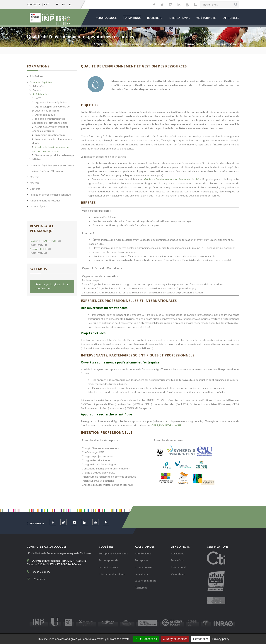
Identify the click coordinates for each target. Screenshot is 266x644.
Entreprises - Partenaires (113, 553)
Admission (39, 86)
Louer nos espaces (146, 581)
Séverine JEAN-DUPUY (43, 241)
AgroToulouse (106, 18)
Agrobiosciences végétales (51, 102)
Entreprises (231, 18)
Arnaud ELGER (38, 249)
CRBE (155, 425)
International (179, 18)
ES (70, 4)
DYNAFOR (165, 425)
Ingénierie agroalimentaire (50, 135)
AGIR (178, 425)
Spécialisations (41, 94)
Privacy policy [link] (221, 639)
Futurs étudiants (109, 567)
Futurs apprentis (108, 560)
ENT (47, 4)
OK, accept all (146, 639)
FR (57, 4)
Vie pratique (178, 574)
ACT (38, 98)
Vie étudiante (206, 18)
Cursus (37, 90)
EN (64, 4)
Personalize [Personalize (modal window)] (201, 639)
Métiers (37, 159)
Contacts (34, 4)
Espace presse (143, 567)
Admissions (178, 553)
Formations (132, 18)
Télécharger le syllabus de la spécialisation (52, 286)
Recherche (155, 18)
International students (112, 574)
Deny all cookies (175, 639)
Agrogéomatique (45, 115)
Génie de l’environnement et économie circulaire (173, 179)
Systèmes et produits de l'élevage (55, 155)
